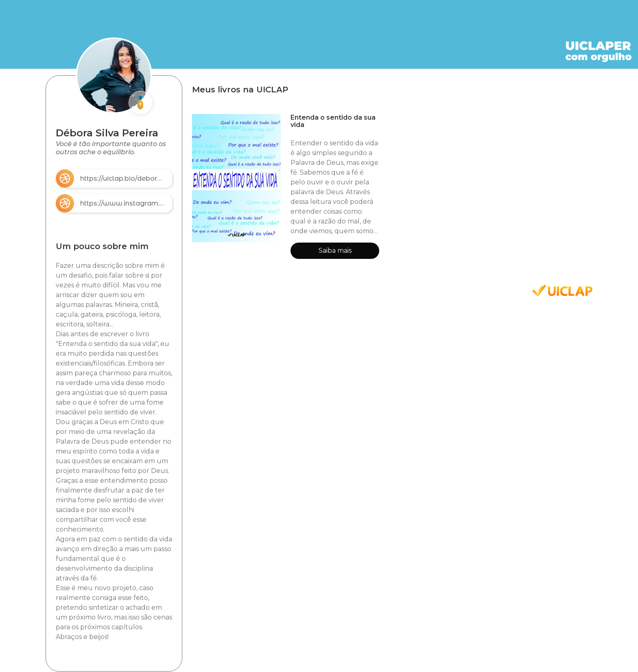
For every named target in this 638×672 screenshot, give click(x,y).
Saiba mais (335, 251)
